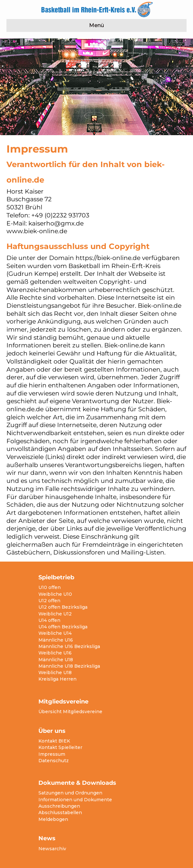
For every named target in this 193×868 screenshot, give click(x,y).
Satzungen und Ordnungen (70, 793)
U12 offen (49, 601)
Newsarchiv (52, 849)
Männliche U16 (56, 640)
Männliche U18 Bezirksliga (69, 666)
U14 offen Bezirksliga (63, 627)
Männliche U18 (56, 660)
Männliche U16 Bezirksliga (69, 646)
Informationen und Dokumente (75, 800)
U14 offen (49, 620)
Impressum (52, 754)
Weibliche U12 (55, 614)
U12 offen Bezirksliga (63, 607)
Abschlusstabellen (60, 813)
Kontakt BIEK (54, 741)
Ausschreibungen (59, 806)
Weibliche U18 (55, 673)
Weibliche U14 (55, 633)
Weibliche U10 (55, 594)
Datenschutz (54, 761)
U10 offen (50, 587)
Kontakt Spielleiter (60, 747)
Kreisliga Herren (57, 679)
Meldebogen (53, 819)
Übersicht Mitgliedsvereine (70, 712)
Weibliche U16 (55, 653)
